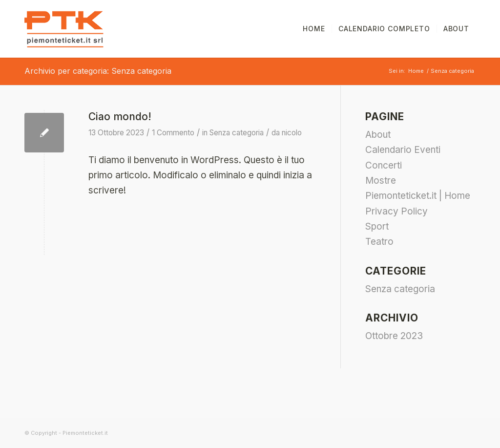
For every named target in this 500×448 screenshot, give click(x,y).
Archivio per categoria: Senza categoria (98, 71)
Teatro (379, 242)
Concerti (384, 165)
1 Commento (173, 133)
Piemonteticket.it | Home (418, 196)
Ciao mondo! (120, 117)
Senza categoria (237, 133)
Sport (377, 226)
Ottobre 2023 (394, 336)
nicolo (292, 133)
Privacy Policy (396, 211)
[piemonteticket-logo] (64, 29)
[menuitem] (314, 29)
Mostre (381, 181)
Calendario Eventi (403, 150)
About (378, 135)
